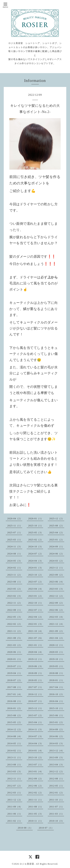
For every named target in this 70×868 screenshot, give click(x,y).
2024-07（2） (36, 554)
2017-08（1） (15, 687)
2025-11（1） (15, 526)
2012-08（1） (57, 779)
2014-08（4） (15, 736)
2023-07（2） (36, 582)
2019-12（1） (36, 659)
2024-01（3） (36, 568)
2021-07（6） (36, 638)
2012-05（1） (57, 786)
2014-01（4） (36, 751)
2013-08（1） (15, 765)
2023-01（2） (36, 596)
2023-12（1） (57, 568)
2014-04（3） (36, 743)
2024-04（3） (36, 561)
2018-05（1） (36, 680)
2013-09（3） (57, 757)
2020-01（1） (15, 659)
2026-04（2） (15, 519)
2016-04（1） (57, 701)
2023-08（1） (15, 582)
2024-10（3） (36, 547)
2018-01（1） (57, 680)
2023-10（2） (36, 575)
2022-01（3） (36, 624)
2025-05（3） (36, 533)
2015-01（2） (57, 722)
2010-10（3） (57, 821)
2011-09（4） (15, 807)
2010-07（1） (46, 828)
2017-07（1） (36, 687)
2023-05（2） (15, 589)
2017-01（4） (15, 694)
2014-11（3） (36, 729)
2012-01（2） (57, 793)
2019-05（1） (57, 666)
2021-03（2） (15, 645)
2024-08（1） (15, 554)
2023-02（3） (15, 596)
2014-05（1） (15, 743)
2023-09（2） (57, 575)
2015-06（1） (57, 715)
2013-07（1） (36, 765)
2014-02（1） (15, 751)
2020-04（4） (36, 652)
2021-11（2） (15, 631)
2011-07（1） (57, 807)
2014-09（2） (57, 729)
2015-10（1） (57, 708)
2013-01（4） (36, 772)
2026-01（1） (36, 519)
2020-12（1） (57, 645)
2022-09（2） (57, 603)
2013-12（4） (57, 751)
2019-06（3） (36, 666)
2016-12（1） (36, 694)
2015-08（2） (15, 715)
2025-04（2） (57, 533)
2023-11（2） (15, 575)
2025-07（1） (15, 533)
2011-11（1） (36, 800)
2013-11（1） (15, 757)
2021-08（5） (15, 638)
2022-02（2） (15, 624)
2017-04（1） (57, 687)
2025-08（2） (57, 526)
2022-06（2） (57, 610)
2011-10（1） (57, 800)
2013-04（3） (57, 765)
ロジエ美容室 (27, 864)
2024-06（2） (57, 554)
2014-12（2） (15, 729)
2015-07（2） (36, 715)
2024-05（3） (15, 561)
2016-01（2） (15, 708)
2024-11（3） (15, 547)
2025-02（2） (36, 540)
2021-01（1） (36, 645)
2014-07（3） (36, 736)
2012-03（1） (15, 793)
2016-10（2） (57, 694)
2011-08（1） (36, 807)
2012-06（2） (36, 786)
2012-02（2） (36, 793)
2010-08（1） (25, 828)
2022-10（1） (36, 603)
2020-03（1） (57, 652)
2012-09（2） (36, 779)
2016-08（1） (15, 701)
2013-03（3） (15, 772)
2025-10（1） (36, 526)
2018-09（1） (36, 673)
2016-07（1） (36, 701)
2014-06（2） (57, 736)
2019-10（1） (57, 659)
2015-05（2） (15, 722)
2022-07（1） (36, 610)
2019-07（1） (15, 666)
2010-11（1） (36, 821)
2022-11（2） (15, 603)
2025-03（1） (15, 540)
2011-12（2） (15, 800)
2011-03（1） (57, 814)
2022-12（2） (57, 596)
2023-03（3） (57, 589)
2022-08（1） (15, 610)
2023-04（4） (36, 589)
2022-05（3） (15, 617)
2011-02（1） (15, 821)
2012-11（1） (15, 779)
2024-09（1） (57, 547)
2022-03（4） (57, 617)
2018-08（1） (57, 673)
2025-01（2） (57, 540)
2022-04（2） (36, 617)
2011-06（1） (15, 814)
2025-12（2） (57, 519)
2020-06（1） (15, 652)
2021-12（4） (57, 624)
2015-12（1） (36, 708)
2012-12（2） (57, 772)
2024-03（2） (57, 561)
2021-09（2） (57, 631)
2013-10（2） (36, 757)
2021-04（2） (57, 638)
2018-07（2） (15, 680)
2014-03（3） (57, 743)
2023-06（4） (57, 582)
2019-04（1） (15, 673)
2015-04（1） (36, 722)
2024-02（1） (15, 568)
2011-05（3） (36, 814)
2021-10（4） (36, 631)
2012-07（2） (15, 786)
